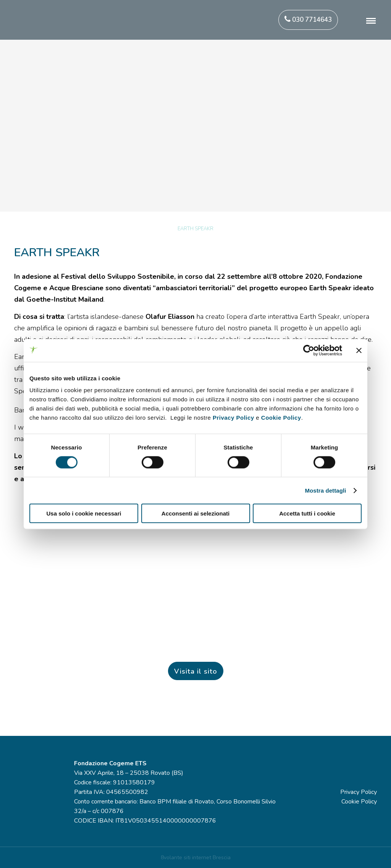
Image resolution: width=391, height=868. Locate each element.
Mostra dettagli (325, 490)
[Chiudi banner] (359, 350)
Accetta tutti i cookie (307, 513)
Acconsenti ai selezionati (195, 513)
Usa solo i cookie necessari (84, 513)
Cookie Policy (281, 418)
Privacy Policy (233, 418)
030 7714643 (308, 20)
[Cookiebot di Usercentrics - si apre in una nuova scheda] (309, 350)
